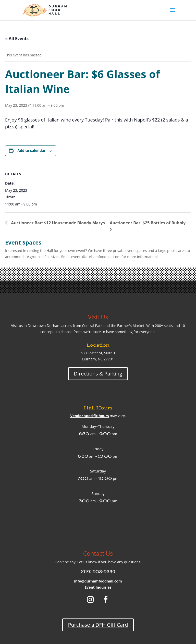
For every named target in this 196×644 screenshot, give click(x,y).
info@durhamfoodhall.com (98, 581)
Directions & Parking (98, 374)
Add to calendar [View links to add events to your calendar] (31, 150)
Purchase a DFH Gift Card (98, 625)
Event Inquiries (98, 587)
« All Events (17, 39)
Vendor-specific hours (89, 416)
